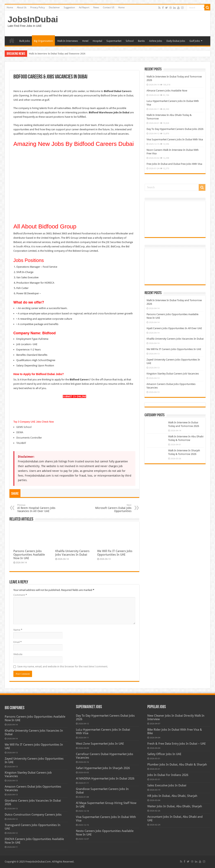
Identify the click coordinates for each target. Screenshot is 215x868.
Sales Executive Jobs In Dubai (167, 785)
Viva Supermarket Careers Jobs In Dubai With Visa (175, 139)
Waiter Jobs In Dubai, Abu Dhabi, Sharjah (175, 806)
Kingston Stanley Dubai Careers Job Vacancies (173, 374)
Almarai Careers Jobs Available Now (167, 91)
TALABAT (21, 443)
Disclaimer (54, 7)
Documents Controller (29, 438)
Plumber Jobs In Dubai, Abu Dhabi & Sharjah (177, 765)
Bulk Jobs (25, 41)
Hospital (97, 41)
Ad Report (84, 7)
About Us (22, 7)
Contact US (109, 7)
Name (18, 630)
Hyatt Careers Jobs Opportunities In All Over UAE (174, 328)
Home (10, 7)
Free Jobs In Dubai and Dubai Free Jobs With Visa (174, 164)
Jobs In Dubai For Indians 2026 (168, 775)
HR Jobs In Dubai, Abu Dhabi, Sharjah (172, 796)
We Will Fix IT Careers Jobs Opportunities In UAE (115, 553)
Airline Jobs (156, 41)
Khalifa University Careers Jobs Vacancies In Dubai (72, 553)
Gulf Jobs (195, 41)
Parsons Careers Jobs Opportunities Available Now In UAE (29, 555)
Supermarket (114, 41)
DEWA (20, 432)
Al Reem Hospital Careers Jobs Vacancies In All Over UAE (37, 508)
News (96, 7)
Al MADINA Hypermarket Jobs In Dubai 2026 (105, 779)
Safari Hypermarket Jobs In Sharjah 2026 (103, 768)
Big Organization (43, 41)
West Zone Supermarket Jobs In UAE (100, 744)
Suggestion (69, 7)
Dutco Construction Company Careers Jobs (33, 815)
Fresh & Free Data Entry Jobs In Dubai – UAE (177, 744)
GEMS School (24, 427)
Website (18, 654)
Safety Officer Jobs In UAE (164, 754)
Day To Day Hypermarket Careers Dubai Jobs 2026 (175, 129)
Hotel (85, 41)
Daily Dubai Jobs (176, 41)
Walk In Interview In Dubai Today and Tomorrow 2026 (57, 54)
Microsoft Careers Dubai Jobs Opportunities (111, 508)
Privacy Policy (38, 7)
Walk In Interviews (68, 41)
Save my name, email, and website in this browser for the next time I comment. (63, 666)
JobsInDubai (33, 19)
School (130, 41)
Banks (141, 41)
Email (18, 642)
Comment (20, 595)
